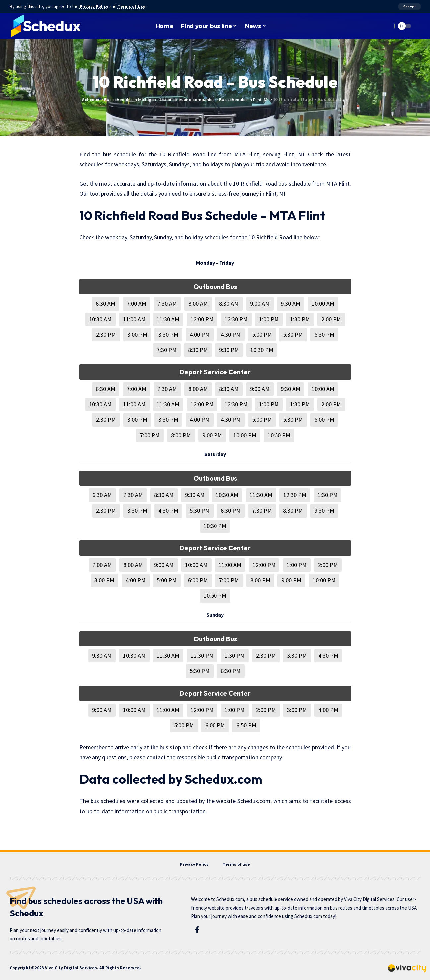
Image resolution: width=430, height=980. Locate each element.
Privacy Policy (95, 6)
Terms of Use (134, 6)
